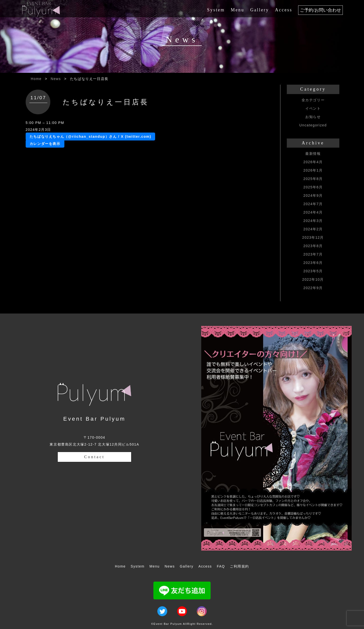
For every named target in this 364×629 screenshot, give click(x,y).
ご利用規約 (239, 566)
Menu (238, 10)
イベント (313, 108)
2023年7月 (313, 254)
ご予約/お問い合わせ (320, 10)
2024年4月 (313, 212)
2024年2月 (313, 229)
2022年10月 (313, 279)
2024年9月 (313, 196)
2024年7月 (313, 204)
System (216, 10)
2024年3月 (313, 221)
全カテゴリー (313, 100)
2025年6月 (313, 187)
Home (36, 79)
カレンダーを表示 (45, 144)
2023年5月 (313, 271)
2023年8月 (313, 246)
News (56, 79)
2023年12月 (313, 237)
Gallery (260, 10)
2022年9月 (313, 288)
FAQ (221, 566)
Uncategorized (313, 125)
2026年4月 (313, 162)
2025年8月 (313, 179)
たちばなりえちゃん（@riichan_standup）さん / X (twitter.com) (91, 137)
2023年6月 (313, 263)
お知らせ (313, 117)
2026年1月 (313, 170)
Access (284, 10)
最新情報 (313, 154)
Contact (94, 457)
